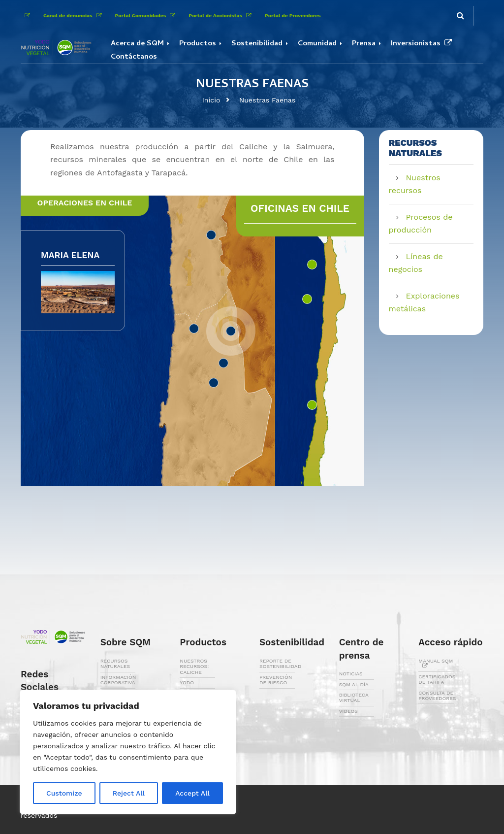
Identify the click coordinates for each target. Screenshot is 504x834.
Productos (198, 44)
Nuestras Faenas (267, 100)
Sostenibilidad (257, 44)
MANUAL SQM (436, 663)
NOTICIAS (351, 674)
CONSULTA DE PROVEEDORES (437, 696)
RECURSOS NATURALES (115, 664)
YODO (187, 683)
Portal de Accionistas (222, 16)
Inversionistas (423, 44)
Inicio (211, 100)
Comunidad (317, 44)
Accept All (192, 793)
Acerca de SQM (137, 44)
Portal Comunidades (147, 16)
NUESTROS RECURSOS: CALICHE (194, 667)
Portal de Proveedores (293, 16)
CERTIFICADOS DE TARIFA (437, 679)
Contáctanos (134, 57)
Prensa (364, 44)
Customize (64, 793)
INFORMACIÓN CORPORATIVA (118, 680)
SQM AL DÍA (354, 684)
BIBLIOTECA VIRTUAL (354, 698)
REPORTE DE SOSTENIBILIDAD (280, 664)
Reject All (129, 793)
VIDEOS (348, 711)
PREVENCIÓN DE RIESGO (276, 680)
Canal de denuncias (74, 16)
